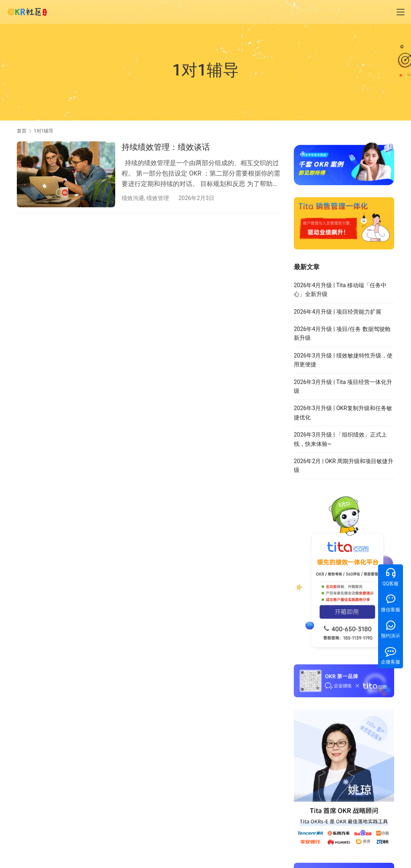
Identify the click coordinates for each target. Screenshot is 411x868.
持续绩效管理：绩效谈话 (166, 147)
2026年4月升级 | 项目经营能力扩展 (338, 312)
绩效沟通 (133, 198)
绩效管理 (158, 198)
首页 (22, 131)
